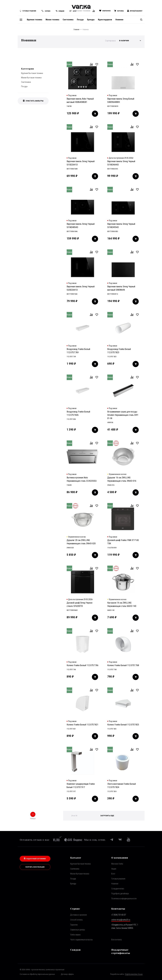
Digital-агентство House (134, 974)
